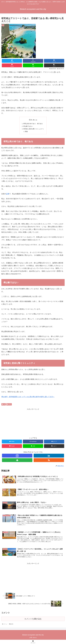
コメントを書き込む (33, 620)
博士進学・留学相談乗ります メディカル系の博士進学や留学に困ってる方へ (28, 397)
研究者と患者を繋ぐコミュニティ (34, 129)
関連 (26, 132)
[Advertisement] (33, 423)
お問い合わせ (33, 638)
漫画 (4, 405)
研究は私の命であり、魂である (33, 124)
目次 (31, 120)
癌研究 (9, 405)
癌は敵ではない (28, 126)
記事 (8, 194)
